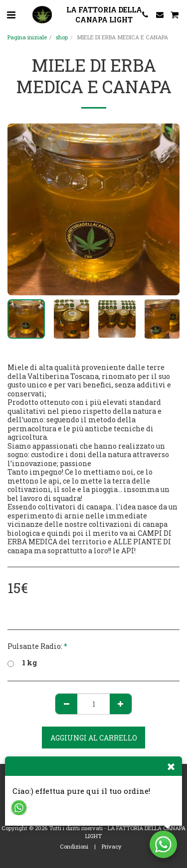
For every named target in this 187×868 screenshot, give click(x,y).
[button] (11, 14)
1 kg (22, 663)
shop (62, 37)
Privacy (112, 846)
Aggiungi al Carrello (94, 738)
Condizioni (74, 846)
